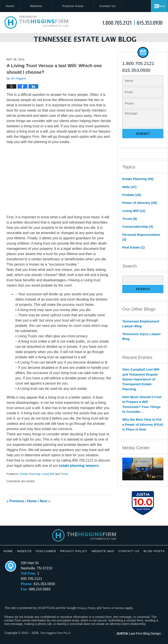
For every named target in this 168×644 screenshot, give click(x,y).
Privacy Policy (87, 549)
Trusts (65, 481)
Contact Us (121, 6)
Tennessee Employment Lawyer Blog (140, 323)
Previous (15, 508)
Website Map (117, 549)
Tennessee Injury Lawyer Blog (140, 335)
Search (143, 288)
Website (45, 6)
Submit (143, 140)
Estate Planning (30, 481)
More (159, 6)
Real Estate (133, 247)
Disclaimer (59, 549)
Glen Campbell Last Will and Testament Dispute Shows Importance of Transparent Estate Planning (140, 377)
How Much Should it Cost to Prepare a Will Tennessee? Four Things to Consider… (143, 398)
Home (15, 6)
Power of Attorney (139, 208)
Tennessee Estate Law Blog (37, 22)
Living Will (48, 481)
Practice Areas (82, 6)
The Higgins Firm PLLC (56, 632)
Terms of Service (114, 607)
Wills (129, 193)
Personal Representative (142, 239)
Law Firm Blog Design (143, 633)
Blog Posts (84, 554)
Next (45, 508)
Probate (131, 201)
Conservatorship (137, 231)
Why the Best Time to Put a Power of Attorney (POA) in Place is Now (142, 415)
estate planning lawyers (79, 472)
